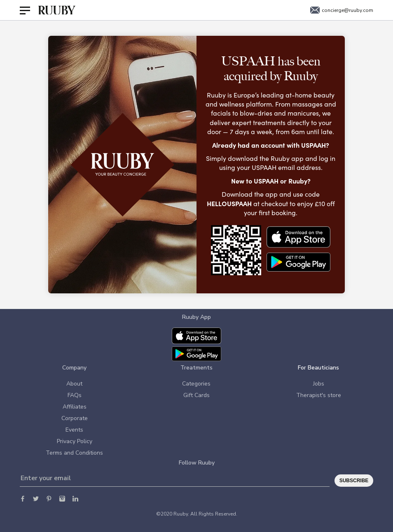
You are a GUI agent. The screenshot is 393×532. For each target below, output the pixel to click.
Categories (196, 384)
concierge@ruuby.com (342, 10)
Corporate (75, 418)
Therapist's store (319, 395)
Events (74, 430)
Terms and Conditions (74, 453)
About (74, 384)
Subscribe (354, 481)
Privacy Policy (75, 441)
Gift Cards (196, 395)
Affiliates (75, 407)
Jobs (319, 384)
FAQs (75, 395)
